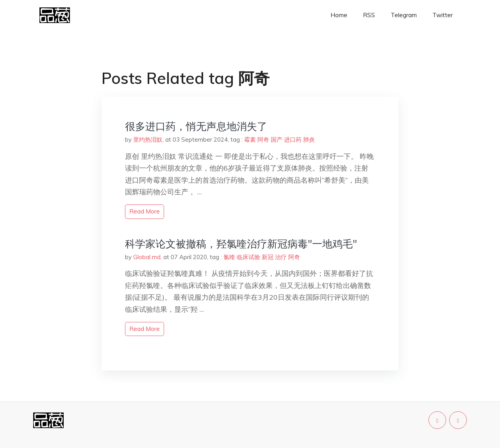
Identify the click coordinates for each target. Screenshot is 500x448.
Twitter (443, 15)
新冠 (268, 257)
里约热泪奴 (148, 140)
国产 (277, 140)
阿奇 (263, 140)
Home (339, 15)
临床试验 (248, 257)
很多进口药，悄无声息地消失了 (196, 126)
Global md (147, 257)
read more (145, 211)
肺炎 (309, 140)
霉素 (250, 140)
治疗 (281, 257)
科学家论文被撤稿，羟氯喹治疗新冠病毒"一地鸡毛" (241, 244)
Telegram (404, 15)
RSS (369, 15)
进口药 (293, 140)
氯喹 (229, 257)
